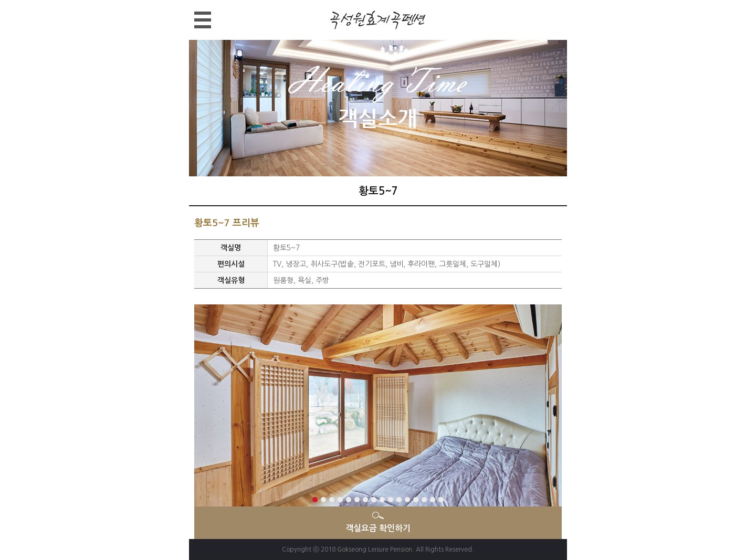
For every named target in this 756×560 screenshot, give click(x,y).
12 (407, 500)
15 (433, 500)
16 (441, 500)
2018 (328, 550)
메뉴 (195, 12)
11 (399, 500)
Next (199, 410)
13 (416, 500)
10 (391, 500)
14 (424, 500)
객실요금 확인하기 (378, 528)
